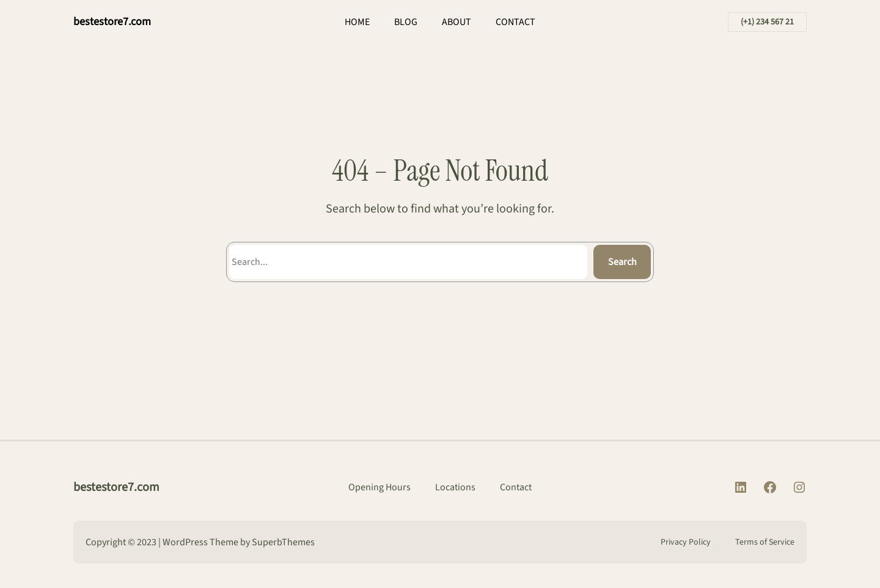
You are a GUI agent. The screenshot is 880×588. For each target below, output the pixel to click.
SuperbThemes (283, 542)
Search (622, 262)
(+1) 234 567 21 (767, 22)
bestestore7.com (112, 22)
